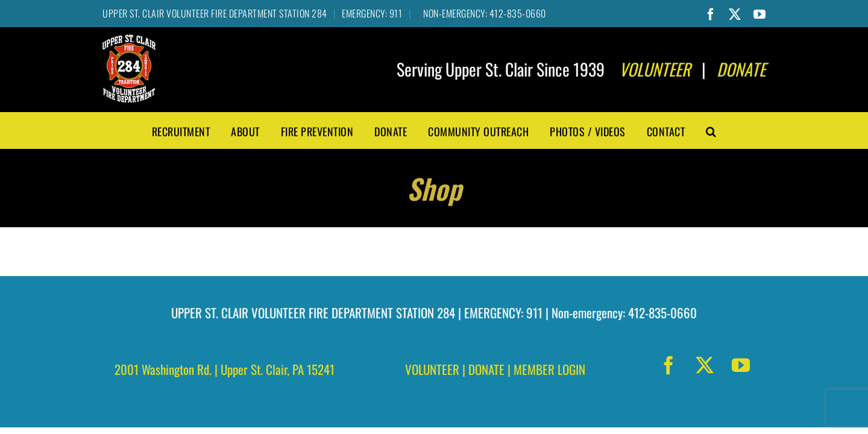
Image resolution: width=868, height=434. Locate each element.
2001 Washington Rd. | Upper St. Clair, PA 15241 (225, 369)
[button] (711, 130)
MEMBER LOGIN (549, 369)
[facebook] (668, 365)
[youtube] (741, 365)
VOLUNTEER (432, 369)
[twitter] (705, 365)
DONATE (486, 369)
